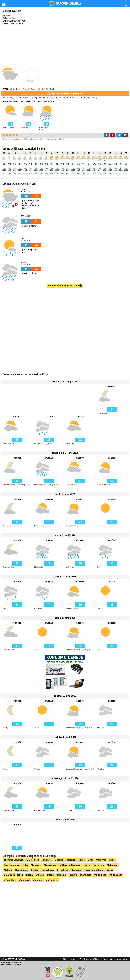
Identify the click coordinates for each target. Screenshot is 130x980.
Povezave (108, 959)
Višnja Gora (10, 880)
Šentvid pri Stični (95, 870)
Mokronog (112, 865)
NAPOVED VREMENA (65, 3)
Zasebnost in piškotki (90, 959)
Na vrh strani (122, 959)
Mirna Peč (99, 865)
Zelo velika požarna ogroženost (67, 94)
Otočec (35, 870)
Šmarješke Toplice (13, 875)
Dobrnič (59, 860)
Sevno (110, 870)
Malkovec (36, 865)
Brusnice (47, 860)
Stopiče (40, 875)
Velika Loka (100, 875)
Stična (29, 875)
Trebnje (73, 875)
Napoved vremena (13, 959)
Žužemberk (52, 880)
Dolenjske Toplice (76, 860)
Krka (25, 865)
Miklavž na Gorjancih (70, 865)
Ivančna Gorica (12, 865)
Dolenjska (9, 18)
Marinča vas (50, 865)
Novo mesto (21, 870)
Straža (50, 875)
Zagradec (38, 880)
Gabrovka (101, 860)
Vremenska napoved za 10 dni (65, 286)
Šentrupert (77, 870)
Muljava (8, 870)
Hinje (112, 860)
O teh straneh (70, 959)
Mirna (87, 865)
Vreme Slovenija (14, 860)
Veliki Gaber (116, 875)
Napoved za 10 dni (13, 24)
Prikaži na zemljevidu (14, 21)
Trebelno (61, 875)
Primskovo (63, 870)
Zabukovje (25, 880)
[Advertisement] (65, 46)
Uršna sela (86, 875)
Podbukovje (48, 870)
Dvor (90, 860)
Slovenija (8, 16)
